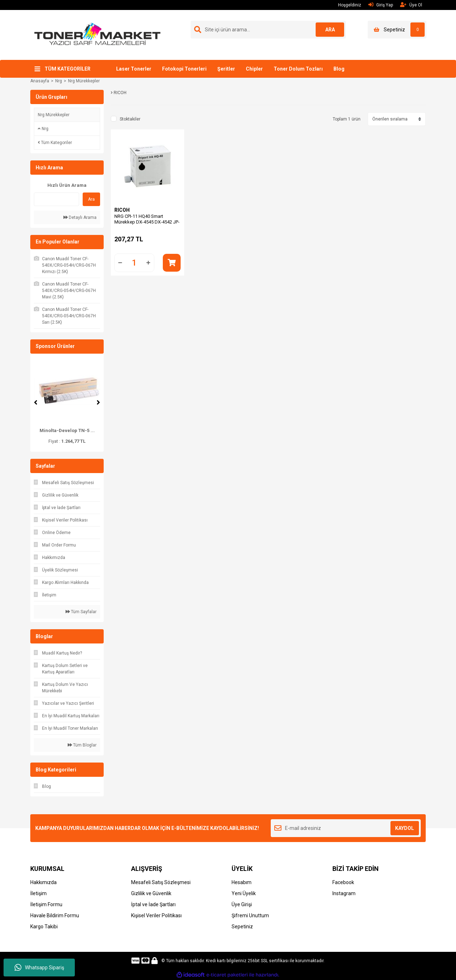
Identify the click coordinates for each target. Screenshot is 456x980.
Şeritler (226, 69)
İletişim (38, 893)
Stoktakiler (130, 119)
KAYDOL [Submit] (405, 828)
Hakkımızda (43, 882)
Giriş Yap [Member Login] (381, 5)
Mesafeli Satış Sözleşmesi (161, 882)
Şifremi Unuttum (250, 915)
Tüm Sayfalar (81, 612)
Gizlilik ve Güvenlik (151, 893)
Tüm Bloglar (82, 745)
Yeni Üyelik (244, 893)
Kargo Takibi (44, 927)
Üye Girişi (242, 904)
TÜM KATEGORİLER (68, 69)
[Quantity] (134, 263)
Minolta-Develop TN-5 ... (67, 430)
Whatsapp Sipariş (39, 968)
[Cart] (397, 30)
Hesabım (242, 882)
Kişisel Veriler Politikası (156, 915)
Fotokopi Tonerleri (184, 69)
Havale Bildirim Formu (55, 915)
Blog (339, 69)
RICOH (122, 210)
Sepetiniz (242, 927)
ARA (330, 30)
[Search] (268, 30)
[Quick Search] (56, 199)
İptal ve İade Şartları (153, 904)
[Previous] (36, 402)
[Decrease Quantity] (120, 263)
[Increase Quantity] (149, 263)
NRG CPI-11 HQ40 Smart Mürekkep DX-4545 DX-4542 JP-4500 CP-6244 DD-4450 (147, 222)
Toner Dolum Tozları (298, 69)
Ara (91, 199)
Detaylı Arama (80, 217)
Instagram (344, 893)
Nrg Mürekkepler (84, 81)
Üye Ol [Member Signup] (411, 5)
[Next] (98, 402)
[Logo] (97, 35)
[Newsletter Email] (346, 828)
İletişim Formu (46, 904)
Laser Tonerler (134, 69)
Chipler (254, 69)
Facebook (343, 882)
